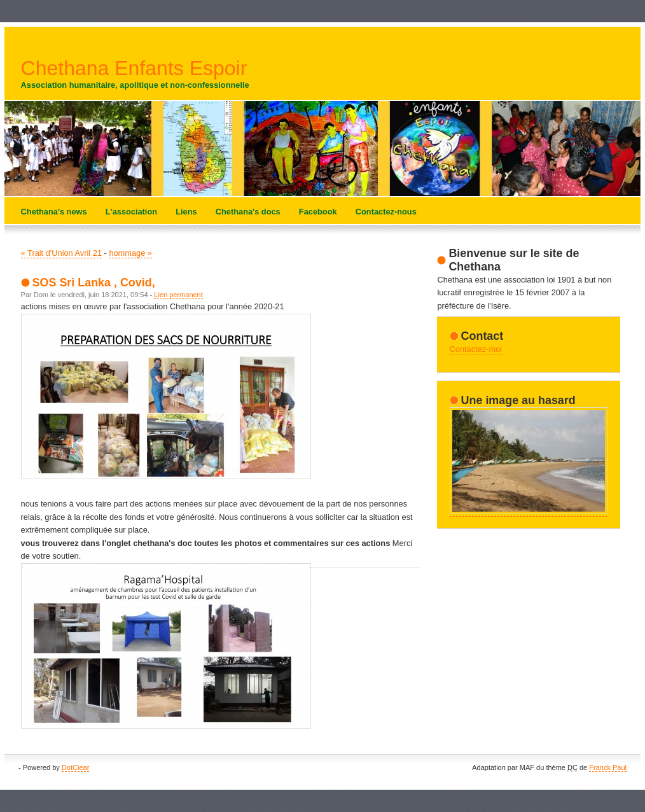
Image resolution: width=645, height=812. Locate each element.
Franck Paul (608, 767)
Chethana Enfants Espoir (134, 68)
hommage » (130, 253)
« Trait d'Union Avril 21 (61, 253)
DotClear (75, 767)
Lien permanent (178, 295)
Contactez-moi (476, 349)
